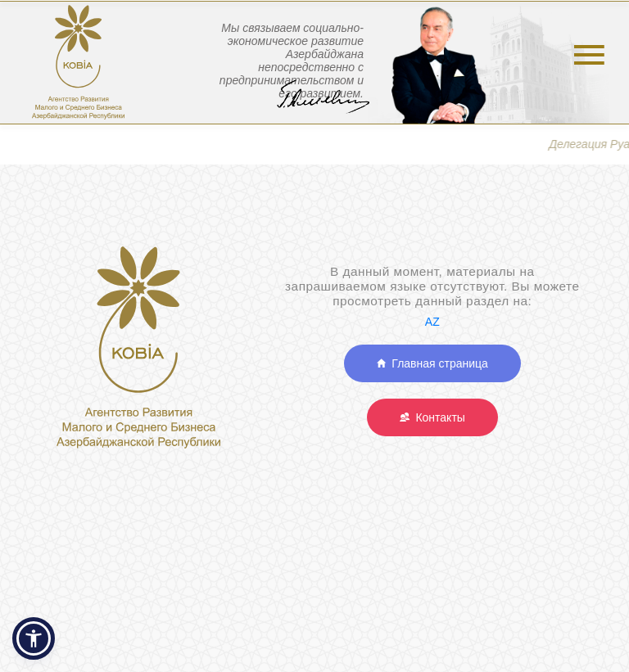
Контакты (432, 417)
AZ (432, 322)
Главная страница (432, 363)
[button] (34, 638)
